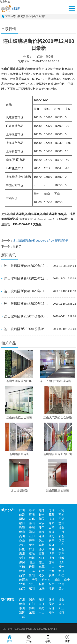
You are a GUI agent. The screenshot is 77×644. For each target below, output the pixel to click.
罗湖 (61, 519)
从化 (32, 519)
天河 (61, 510)
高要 (52, 549)
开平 (32, 541)
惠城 (32, 554)
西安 (22, 588)
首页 (8, 16)
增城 (22, 519)
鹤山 (42, 541)
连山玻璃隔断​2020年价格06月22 (28, 316)
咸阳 (32, 588)
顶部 (67, 639)
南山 (32, 523)
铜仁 (61, 575)
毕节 (35, 580)
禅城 (32, 532)
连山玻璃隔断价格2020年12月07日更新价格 (41, 241)
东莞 (42, 567)
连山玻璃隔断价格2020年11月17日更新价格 (28, 291)
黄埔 (32, 514)
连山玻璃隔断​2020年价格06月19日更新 (28, 329)
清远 (52, 558)
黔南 (57, 580)
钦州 (22, 584)
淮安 (52, 588)
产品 (29, 639)
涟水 (61, 588)
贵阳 (32, 575)
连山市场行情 (38, 16)
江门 (32, 536)
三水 (61, 532)
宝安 (42, 523)
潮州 (61, 567)
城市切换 (5, 2)
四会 (61, 549)
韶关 (42, 519)
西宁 (22, 575)
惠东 (61, 554)
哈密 (42, 571)
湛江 (61, 541)
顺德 (52, 532)
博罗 (52, 554)
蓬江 (42, 536)
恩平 (52, 541)
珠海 (22, 527)
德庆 (42, 549)
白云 (22, 514)
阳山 (32, 562)
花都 (52, 514)
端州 (42, 545)
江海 (52, 536)
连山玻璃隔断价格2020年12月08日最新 (28, 266)
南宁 (67, 580)
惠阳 (42, 554)
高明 (22, 536)
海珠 (52, 510)
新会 (61, 536)
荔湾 (32, 510)
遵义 (42, 575)
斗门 (42, 527)
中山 (52, 567)
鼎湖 (52, 545)
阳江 (42, 558)
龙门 (22, 558)
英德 (22, 567)
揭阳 (22, 571)
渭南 (61, 584)
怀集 (22, 549)
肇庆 (32, 545)
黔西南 (23, 580)
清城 (61, 558)
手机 (48, 639)
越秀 (42, 510)
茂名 (22, 545)
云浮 (32, 571)
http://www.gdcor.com (43, 219)
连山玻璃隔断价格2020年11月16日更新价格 (28, 304)
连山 (42, 562)
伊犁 (52, 571)
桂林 (42, 584)
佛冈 (22, 562)
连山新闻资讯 (21, 16)
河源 (52, 608)
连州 (32, 567)
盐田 (61, 523)
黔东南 (46, 580)
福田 (22, 523)
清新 (61, 562)
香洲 (32, 527)
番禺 (42, 514)
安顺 (52, 575)
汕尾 (42, 608)
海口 (61, 571)
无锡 (42, 588)
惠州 (22, 554)
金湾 (52, 527)
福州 (52, 584)
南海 (42, 532)
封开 (32, 549)
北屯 (32, 584)
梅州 (32, 558)
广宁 (61, 545)
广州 (22, 510)
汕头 (61, 527)
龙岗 (52, 523)
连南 (52, 562)
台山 (22, 541)
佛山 (22, 532)
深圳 (52, 519)
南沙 (61, 514)
